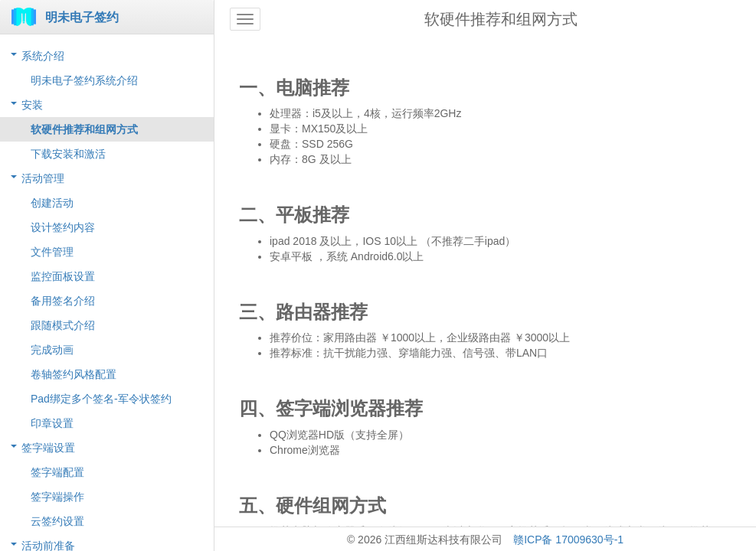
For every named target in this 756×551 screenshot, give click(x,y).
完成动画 (52, 350)
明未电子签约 (82, 17)
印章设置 (52, 423)
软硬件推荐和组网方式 (84, 129)
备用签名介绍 (63, 301)
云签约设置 (57, 521)
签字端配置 (57, 472)
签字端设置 (48, 448)
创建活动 (52, 203)
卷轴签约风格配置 (74, 374)
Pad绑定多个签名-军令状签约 (101, 399)
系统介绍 (43, 56)
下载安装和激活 (68, 154)
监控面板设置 (63, 276)
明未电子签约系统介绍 (84, 80)
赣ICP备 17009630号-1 (568, 540)
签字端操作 (57, 497)
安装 (32, 105)
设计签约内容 (63, 227)
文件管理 (52, 252)
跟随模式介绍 (63, 325)
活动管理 (43, 178)
